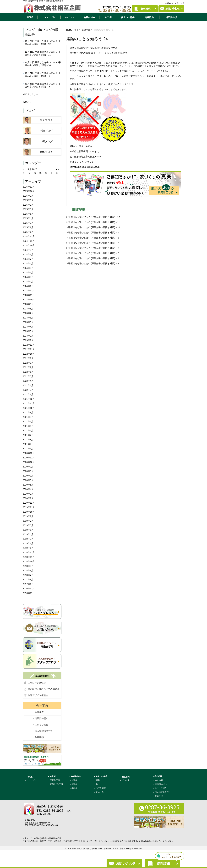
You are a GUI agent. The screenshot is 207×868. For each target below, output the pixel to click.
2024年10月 (29, 245)
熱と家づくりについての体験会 (44, 689)
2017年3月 (28, 580)
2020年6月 (28, 480)
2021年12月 (29, 399)
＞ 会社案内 (168, 3)
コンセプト (49, 17)
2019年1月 (28, 548)
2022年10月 (29, 354)
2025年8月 (28, 200)
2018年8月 (28, 570)
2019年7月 (28, 521)
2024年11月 (29, 241)
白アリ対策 (101, 788)
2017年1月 (28, 584)
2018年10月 (29, 561)
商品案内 (149, 17)
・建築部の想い (40, 718)
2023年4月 (28, 327)
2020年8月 (28, 471)
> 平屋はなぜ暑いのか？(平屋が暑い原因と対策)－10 (93, 227)
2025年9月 (28, 196)
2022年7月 (28, 367)
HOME (30, 17)
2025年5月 (28, 214)
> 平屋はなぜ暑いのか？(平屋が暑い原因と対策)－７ (93, 243)
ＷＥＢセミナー (31, 94)
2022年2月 (28, 390)
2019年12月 (29, 503)
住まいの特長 (128, 17)
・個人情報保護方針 (43, 731)
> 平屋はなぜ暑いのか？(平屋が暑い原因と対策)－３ (93, 263)
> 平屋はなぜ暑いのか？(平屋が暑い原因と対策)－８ (93, 238)
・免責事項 (38, 737)
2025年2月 (28, 227)
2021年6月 (28, 426)
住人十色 (100, 792)
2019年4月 (28, 534)
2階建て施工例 (57, 784)
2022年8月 (28, 363)
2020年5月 (28, 485)
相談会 (74, 788)
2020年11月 (29, 458)
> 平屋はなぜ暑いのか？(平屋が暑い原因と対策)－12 (93, 217)
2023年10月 (29, 300)
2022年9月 (28, 358)
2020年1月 (28, 498)
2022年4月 (28, 381)
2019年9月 (28, 516)
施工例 (108, 17)
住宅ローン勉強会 (37, 683)
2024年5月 (28, 268)
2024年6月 (28, 263)
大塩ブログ (46, 152)
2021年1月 (28, 449)
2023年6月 (28, 318)
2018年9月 (28, 566)
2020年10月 (29, 462)
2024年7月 (28, 259)
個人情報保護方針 (163, 792)
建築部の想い (161, 784)
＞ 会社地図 (179, 3)
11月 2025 (32, 169)
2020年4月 (28, 489)
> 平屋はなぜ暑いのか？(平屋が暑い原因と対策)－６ (93, 248)
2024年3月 (28, 277)
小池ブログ (46, 131)
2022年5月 (28, 376)
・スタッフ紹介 (40, 725)
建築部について (172, 17)
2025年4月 (28, 218)
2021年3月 (28, 440)
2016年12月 (29, 589)
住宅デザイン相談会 (38, 695)
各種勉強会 (89, 17)
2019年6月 (28, 525)
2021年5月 (28, 431)
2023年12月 (29, 291)
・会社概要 (38, 712)
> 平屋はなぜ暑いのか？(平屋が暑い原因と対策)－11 (93, 222)
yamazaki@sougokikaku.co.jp (85, 167)
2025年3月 (28, 223)
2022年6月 (28, 372)
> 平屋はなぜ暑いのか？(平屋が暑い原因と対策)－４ (93, 258)
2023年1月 (28, 340)
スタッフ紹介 (161, 788)
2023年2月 (28, 336)
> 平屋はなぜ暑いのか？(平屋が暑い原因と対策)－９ (93, 233)
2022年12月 (29, 345)
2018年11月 (29, 557)
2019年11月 (29, 507)
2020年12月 (29, 453)
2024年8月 (28, 254)
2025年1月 (28, 232)
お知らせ (27, 102)
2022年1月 (28, 394)
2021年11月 (29, 403)
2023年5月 (28, 322)
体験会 (74, 784)
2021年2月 (28, 444)
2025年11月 (29, 187)
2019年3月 (28, 539)
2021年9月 (28, 412)
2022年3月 (28, 385)
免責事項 (159, 796)
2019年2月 (28, 543)
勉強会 (74, 780)
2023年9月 (28, 304)
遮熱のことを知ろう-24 (87, 39)
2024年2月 (28, 282)
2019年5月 (28, 530)
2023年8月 (28, 309)
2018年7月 (28, 575)
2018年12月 (29, 552)
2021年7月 (28, 422)
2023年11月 (29, 295)
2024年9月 (28, 250)
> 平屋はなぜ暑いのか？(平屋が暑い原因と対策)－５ (93, 253)
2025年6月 (28, 209)
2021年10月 (29, 408)
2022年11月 (29, 349)
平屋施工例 (55, 780)
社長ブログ (46, 120)
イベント (70, 17)
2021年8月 (28, 417)
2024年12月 (29, 236)
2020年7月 (28, 476)
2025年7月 (28, 205)
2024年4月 (28, 273)
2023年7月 (28, 313)
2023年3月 (28, 331)
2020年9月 (28, 467)
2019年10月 (29, 512)
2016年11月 (29, 593)
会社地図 (159, 780)
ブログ (30, 30)
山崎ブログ (44, 30)
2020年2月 (28, 494)
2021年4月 (28, 435)
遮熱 (98, 780)
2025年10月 (29, 191)
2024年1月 (28, 286)
